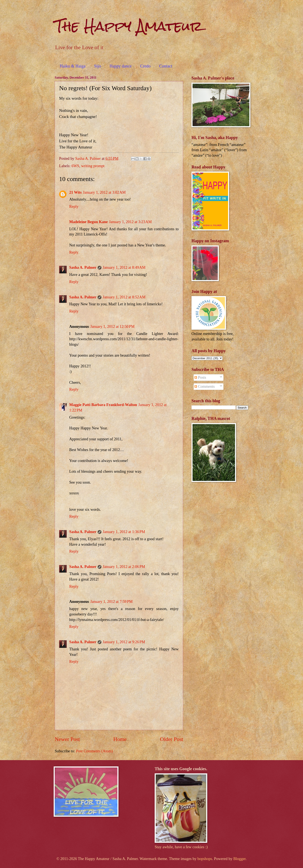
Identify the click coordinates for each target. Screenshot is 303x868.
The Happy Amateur (129, 26)
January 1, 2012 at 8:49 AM (124, 267)
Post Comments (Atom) (94, 751)
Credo (145, 66)
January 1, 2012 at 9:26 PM (124, 642)
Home (120, 739)
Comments (205, 386)
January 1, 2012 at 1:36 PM (124, 532)
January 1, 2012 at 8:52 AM (124, 297)
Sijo (97, 66)
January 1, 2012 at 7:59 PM (111, 602)
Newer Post (67, 739)
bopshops (205, 859)
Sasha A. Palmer (83, 267)
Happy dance (120, 66)
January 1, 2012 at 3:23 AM (130, 222)
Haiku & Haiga (73, 66)
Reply (74, 206)
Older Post (172, 739)
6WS (75, 166)
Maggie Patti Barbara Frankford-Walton (103, 405)
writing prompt (93, 166)
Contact (166, 66)
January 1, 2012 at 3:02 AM (104, 192)
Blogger (239, 859)
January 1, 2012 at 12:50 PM (112, 327)
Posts (200, 377)
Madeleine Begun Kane (88, 222)
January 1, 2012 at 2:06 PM (124, 567)
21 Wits (75, 192)
